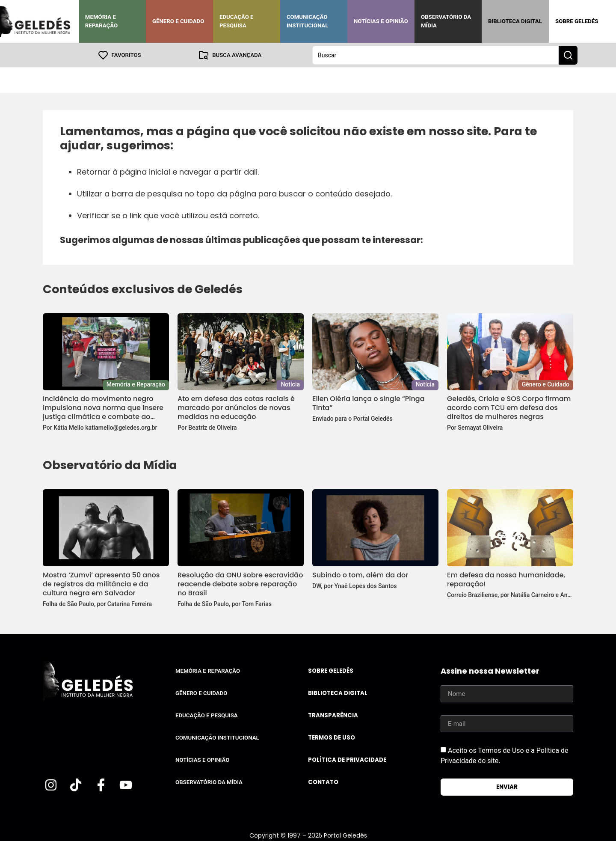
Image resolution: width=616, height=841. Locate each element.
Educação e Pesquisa (237, 21)
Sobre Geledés (577, 21)
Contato (323, 782)
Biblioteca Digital (515, 21)
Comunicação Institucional (308, 21)
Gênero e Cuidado (178, 21)
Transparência (333, 715)
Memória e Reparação (101, 21)
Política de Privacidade (347, 759)
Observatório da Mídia (446, 21)
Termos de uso (332, 737)
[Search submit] (568, 55)
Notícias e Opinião (381, 21)
